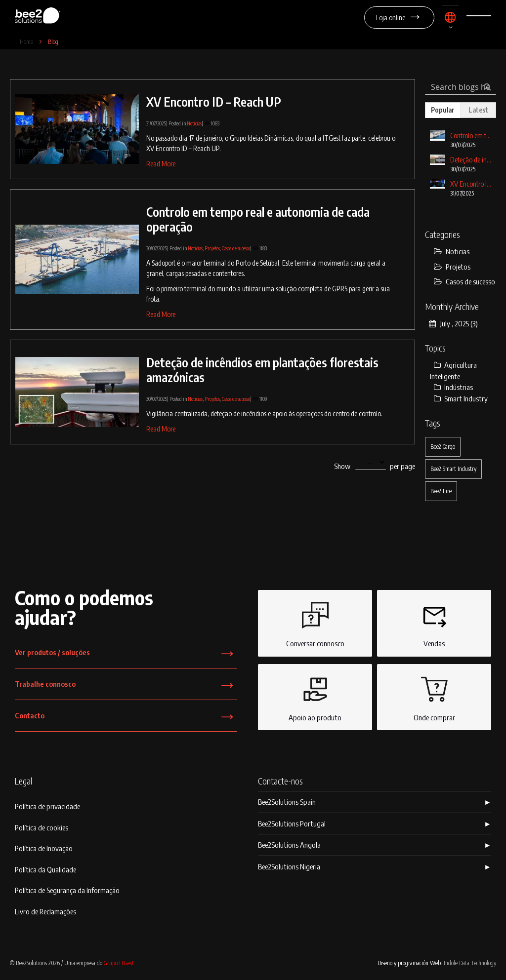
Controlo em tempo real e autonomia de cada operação (258, 219)
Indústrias (453, 387)
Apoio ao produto (315, 697)
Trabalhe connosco (126, 687)
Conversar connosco (315, 623)
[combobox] (461, 87)
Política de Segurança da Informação (67, 890)
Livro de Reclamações (45, 911)
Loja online (399, 18)
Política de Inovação (44, 848)
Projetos (212, 248)
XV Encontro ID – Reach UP (214, 102)
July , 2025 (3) (453, 323)
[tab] (443, 110)
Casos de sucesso (236, 248)
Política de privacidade (47, 806)
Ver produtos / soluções (126, 655)
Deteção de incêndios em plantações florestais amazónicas (262, 370)
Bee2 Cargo (443, 447)
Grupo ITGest (119, 963)
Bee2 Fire (441, 491)
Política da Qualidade (45, 869)
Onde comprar (434, 697)
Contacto (126, 719)
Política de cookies (42, 827)
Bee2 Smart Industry (453, 469)
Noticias (194, 123)
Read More (161, 164)
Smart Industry (461, 398)
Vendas (434, 623)
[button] (450, 21)
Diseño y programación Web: (437, 963)
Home (27, 42)
